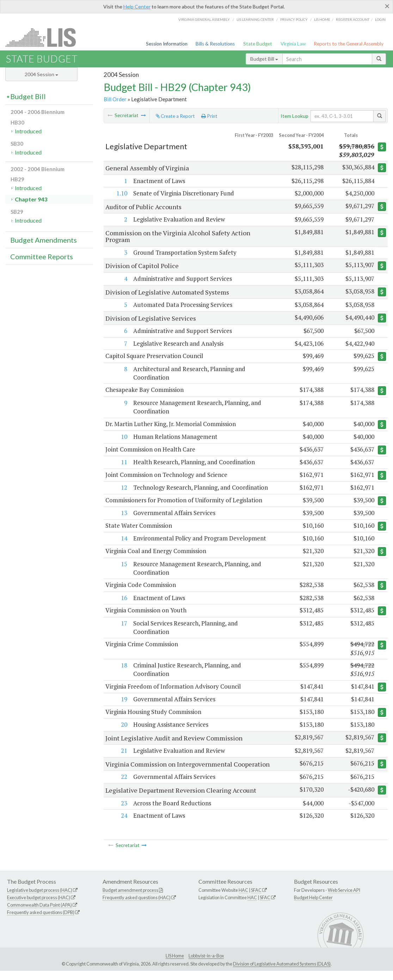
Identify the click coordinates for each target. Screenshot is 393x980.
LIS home (322, 19)
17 (124, 625)
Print (209, 116)
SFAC (256, 899)
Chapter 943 (31, 199)
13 (124, 514)
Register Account (353, 19)
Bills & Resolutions (215, 44)
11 (124, 463)
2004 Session (41, 74)
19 (124, 701)
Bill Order (115, 99)
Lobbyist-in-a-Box (206, 964)
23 (124, 812)
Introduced (28, 131)
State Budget (258, 44)
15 (124, 565)
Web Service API (344, 899)
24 (124, 825)
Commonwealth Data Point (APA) (39, 914)
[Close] (387, 6)
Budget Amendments (44, 240)
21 (124, 753)
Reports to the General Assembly (349, 44)
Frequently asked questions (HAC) (137, 907)
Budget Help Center (313, 907)
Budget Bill (264, 59)
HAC (243, 899)
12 (124, 488)
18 (124, 667)
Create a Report (175, 116)
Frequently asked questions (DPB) (41, 921)
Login (380, 19)
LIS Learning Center (255, 19)
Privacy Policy (294, 19)
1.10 (121, 193)
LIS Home (175, 964)
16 (124, 599)
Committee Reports (42, 256)
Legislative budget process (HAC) (40, 899)
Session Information (167, 44)
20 (124, 727)
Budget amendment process (130, 899)
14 (124, 540)
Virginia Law (293, 44)
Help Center (137, 7)
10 (124, 437)
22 (124, 786)
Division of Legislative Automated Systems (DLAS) (282, 973)
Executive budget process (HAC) (39, 907)
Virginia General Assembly (204, 19)
